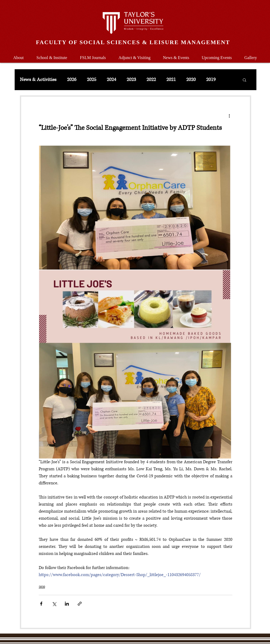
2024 (111, 80)
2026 (72, 80)
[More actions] (229, 115)
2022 (151, 80)
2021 (171, 80)
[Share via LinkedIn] (67, 604)
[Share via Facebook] (41, 604)
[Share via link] (80, 604)
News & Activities (38, 80)
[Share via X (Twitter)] (54, 604)
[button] (52, 55)
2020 (191, 80)
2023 (131, 80)
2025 (92, 80)
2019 (211, 80)
